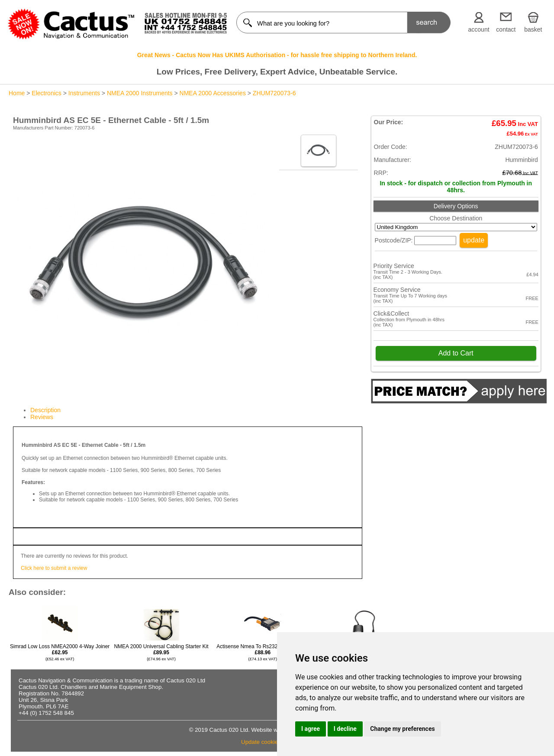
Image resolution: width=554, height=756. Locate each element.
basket (533, 29)
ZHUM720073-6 (274, 93)
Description (45, 410)
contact (506, 29)
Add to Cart (456, 353)
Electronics (46, 93)
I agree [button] (311, 729)
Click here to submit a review (54, 568)
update (474, 240)
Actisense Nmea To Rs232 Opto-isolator (263, 652)
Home (17, 93)
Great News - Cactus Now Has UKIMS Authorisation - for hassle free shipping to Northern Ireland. (277, 55)
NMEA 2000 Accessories (213, 93)
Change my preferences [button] (402, 729)
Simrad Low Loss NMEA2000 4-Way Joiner (60, 652)
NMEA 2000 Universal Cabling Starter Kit (161, 652)
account (479, 29)
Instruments (84, 93)
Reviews (42, 417)
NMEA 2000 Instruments (140, 93)
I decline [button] (345, 729)
